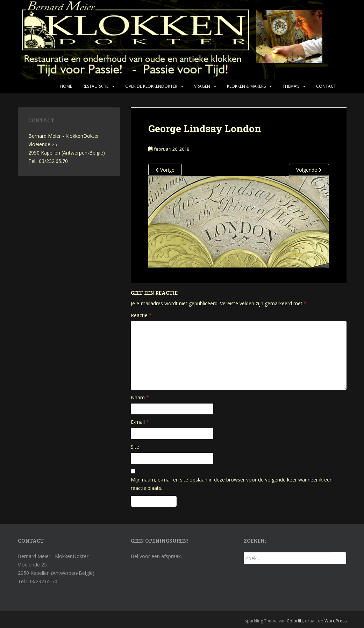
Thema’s (291, 86)
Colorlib (295, 621)
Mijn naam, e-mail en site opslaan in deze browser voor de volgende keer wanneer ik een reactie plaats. (232, 484)
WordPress (336, 621)
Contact (326, 86)
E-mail (140, 422)
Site (135, 447)
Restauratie (95, 86)
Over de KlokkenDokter (151, 86)
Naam (140, 397)
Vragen (202, 86)
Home (66, 86)
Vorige (165, 170)
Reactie (141, 315)
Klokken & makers (246, 86)
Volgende (309, 170)
